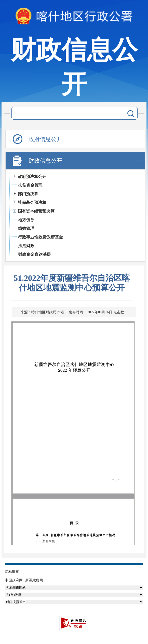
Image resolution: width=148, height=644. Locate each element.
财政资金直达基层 (34, 254)
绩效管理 (26, 228)
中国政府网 (14, 580)
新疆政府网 (34, 580)
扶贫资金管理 (30, 185)
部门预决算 (28, 194)
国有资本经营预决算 (36, 211)
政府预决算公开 (32, 177)
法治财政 (26, 246)
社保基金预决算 (32, 202)
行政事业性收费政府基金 (41, 237)
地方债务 (26, 220)
